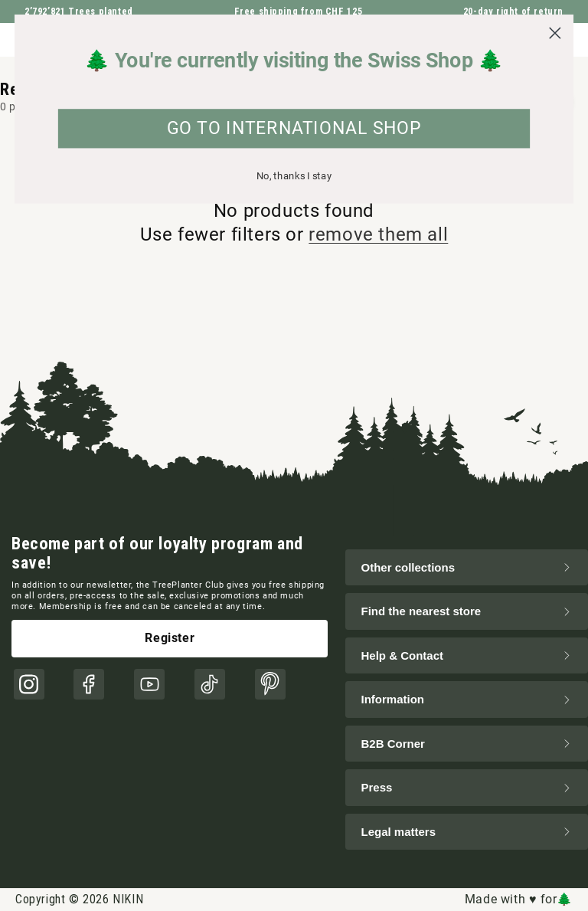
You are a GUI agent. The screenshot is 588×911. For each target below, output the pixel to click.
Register (170, 638)
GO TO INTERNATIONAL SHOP (294, 129)
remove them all (378, 234)
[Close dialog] (555, 33)
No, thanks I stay (294, 176)
